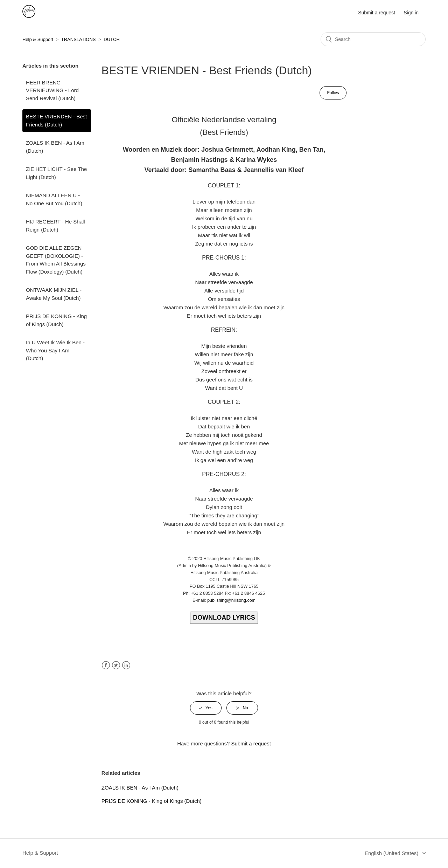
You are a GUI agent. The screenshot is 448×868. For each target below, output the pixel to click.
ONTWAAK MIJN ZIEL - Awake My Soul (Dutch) (54, 294)
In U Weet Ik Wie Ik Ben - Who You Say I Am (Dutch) (55, 350)
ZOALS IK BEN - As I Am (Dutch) (55, 147)
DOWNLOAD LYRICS (224, 618)
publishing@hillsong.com (231, 600)
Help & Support (38, 39)
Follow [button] (333, 93)
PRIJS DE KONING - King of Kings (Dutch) (56, 320)
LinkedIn (126, 665)
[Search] (373, 39)
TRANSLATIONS (79, 39)
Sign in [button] (411, 13)
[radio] (206, 708)
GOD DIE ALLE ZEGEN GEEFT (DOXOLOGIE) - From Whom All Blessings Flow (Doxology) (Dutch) (56, 260)
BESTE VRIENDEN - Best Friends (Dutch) (56, 120)
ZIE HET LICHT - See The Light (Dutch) (56, 173)
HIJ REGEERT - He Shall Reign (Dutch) (55, 226)
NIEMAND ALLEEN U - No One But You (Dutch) (54, 199)
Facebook (106, 665)
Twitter (116, 665)
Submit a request (377, 13)
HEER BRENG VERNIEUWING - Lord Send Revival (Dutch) (52, 90)
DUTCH (112, 39)
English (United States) (392, 853)
